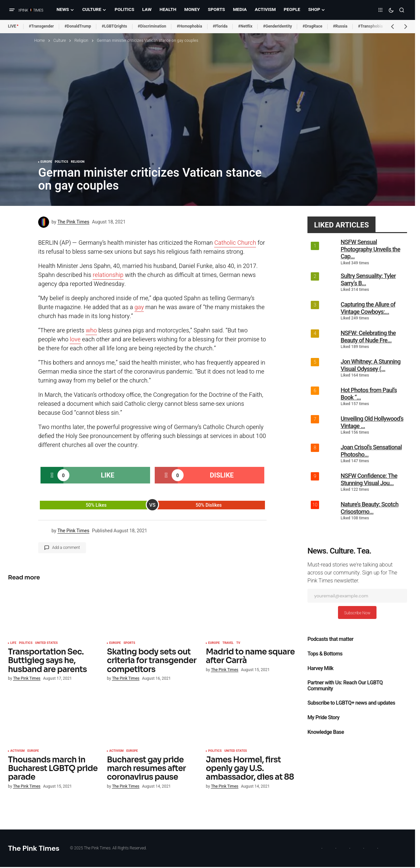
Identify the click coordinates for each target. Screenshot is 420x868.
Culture (60, 41)
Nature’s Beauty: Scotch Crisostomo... (370, 508)
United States (46, 643)
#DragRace (312, 26)
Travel (228, 643)
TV (238, 643)
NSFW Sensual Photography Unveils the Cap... (370, 249)
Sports (129, 643)
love (75, 340)
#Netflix (245, 26)
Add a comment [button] (66, 548)
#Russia (340, 26)
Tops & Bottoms (325, 654)
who (91, 331)
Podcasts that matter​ (330, 639)
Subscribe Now (357, 613)
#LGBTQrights (114, 26)
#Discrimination (152, 26)
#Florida (220, 26)
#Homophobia (189, 26)
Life (13, 643)
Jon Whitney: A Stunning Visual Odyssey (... (371, 365)
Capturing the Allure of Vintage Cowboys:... (368, 308)
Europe (46, 162)
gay (139, 307)
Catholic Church (235, 243)
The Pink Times (34, 848)
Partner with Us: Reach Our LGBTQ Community (345, 686)
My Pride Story (323, 718)
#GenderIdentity (277, 26)
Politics (62, 162)
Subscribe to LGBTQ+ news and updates (351, 703)
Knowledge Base (326, 732)
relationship (108, 275)
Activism (17, 751)
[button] (12, 10)
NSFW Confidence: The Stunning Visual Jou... (369, 479)
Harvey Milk (320, 668)
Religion (81, 41)
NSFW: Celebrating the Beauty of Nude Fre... (368, 337)
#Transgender (42, 26)
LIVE (12, 26)
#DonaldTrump (78, 26)
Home (40, 41)
